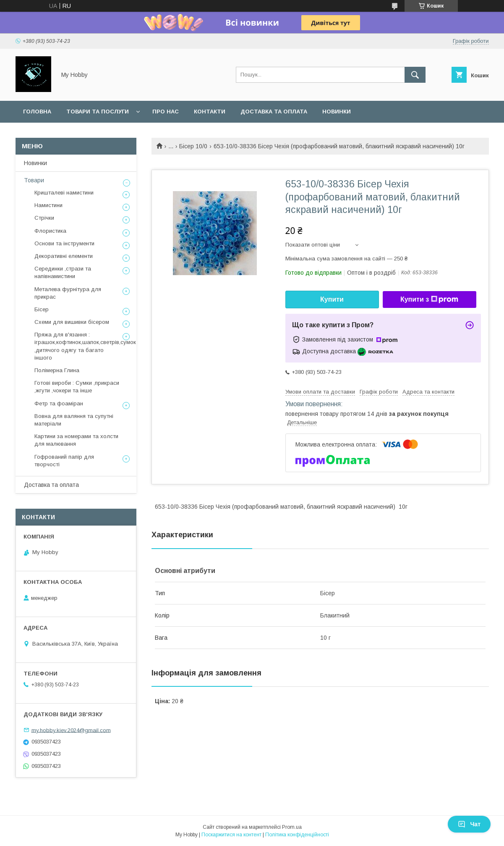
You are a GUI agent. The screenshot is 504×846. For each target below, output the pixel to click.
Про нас (166, 112)
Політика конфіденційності (297, 835)
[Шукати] (415, 75)
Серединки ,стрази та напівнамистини (63, 272)
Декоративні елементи (64, 256)
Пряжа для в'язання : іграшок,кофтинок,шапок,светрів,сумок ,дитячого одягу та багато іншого (85, 346)
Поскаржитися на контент (231, 835)
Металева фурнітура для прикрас (68, 293)
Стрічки (44, 218)
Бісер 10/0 (193, 146)
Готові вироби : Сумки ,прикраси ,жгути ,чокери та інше (77, 387)
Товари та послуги (98, 112)
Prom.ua (292, 827)
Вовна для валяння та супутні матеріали (74, 420)
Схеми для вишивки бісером (72, 322)
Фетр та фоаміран (59, 403)
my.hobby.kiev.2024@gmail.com (71, 730)
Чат (469, 824)
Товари (34, 180)
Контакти (210, 112)
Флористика (50, 231)
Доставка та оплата (274, 112)
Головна (37, 112)
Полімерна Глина (57, 370)
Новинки (337, 112)
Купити (332, 299)
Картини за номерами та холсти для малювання (76, 440)
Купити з (429, 300)
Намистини (48, 205)
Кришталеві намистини (64, 193)
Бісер (42, 309)
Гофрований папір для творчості (64, 461)
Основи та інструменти (64, 243)
